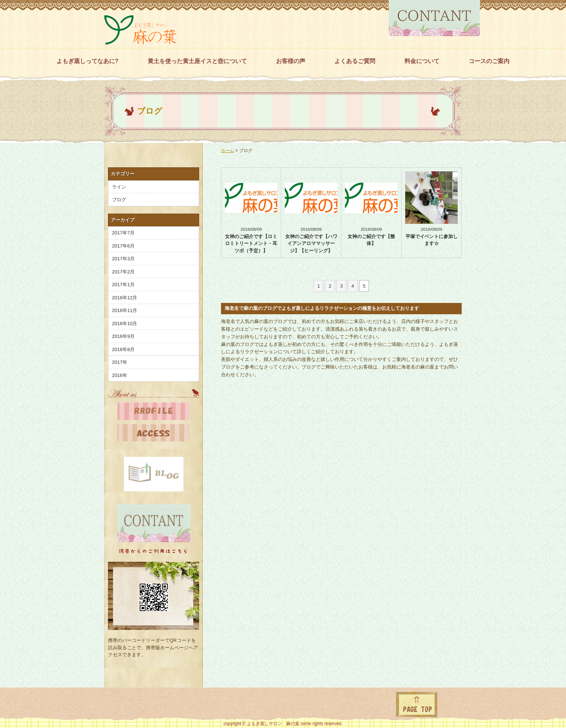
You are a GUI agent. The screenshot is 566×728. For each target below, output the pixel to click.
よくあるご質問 (355, 61)
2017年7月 (123, 233)
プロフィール (153, 413)
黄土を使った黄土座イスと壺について (197, 61)
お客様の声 (291, 61)
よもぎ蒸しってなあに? (88, 61)
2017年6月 (123, 246)
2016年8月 (123, 349)
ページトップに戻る (417, 704)
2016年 (120, 375)
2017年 (120, 362)
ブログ (246, 151)
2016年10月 (125, 324)
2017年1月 (123, 285)
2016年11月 (125, 310)
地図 (153, 434)
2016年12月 (125, 298)
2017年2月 (123, 272)
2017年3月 (123, 259)
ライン (119, 187)
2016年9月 (123, 336)
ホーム (228, 151)
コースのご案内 (489, 61)
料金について (422, 61)
